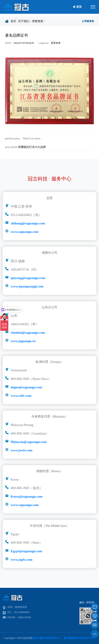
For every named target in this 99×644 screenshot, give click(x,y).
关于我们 (24, 21)
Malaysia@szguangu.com (29, 442)
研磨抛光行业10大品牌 (32, 147)
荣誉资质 (38, 21)
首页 (13, 21)
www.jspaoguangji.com (27, 286)
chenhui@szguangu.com (28, 333)
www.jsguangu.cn (23, 341)
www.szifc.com (21, 396)
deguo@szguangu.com (26, 387)
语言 (77, 7)
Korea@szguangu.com (27, 496)
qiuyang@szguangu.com (28, 278)
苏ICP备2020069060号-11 (47, 638)
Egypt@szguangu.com (26, 551)
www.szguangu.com (25, 232)
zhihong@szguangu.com (28, 223)
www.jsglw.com (22, 560)
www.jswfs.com (22, 450)
